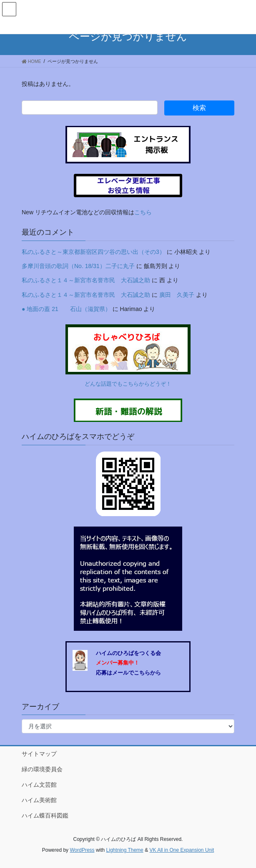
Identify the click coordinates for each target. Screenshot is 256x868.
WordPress (82, 850)
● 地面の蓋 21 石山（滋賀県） (66, 309)
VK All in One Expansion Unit (182, 850)
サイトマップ (39, 754)
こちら (143, 212)
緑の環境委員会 (42, 769)
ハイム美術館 (39, 800)
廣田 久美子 (177, 295)
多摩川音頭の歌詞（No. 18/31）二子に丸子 (78, 266)
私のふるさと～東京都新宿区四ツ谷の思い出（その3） (93, 252)
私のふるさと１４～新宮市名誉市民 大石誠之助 (86, 280)
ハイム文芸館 (39, 785)
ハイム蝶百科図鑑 (45, 815)
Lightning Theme (125, 850)
